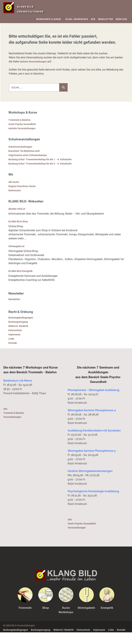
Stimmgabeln (86, 619)
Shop (46, 619)
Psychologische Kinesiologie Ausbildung (93, 503)
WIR (93, 19)
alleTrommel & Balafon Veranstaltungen (15, 424)
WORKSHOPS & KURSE (50, 19)
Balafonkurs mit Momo (18, 392)
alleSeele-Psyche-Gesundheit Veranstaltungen (83, 535)
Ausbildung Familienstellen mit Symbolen (94, 442)
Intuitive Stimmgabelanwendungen (90, 483)
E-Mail (27, 74)
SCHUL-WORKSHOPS (77, 19)
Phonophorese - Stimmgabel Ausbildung (94, 402)
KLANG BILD (32, 6)
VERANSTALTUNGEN (32, 12)
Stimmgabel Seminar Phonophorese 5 (92, 462)
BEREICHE (122, 19)
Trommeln (25, 619)
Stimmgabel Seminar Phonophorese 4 (92, 422)
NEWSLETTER (106, 19)
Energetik (107, 619)
